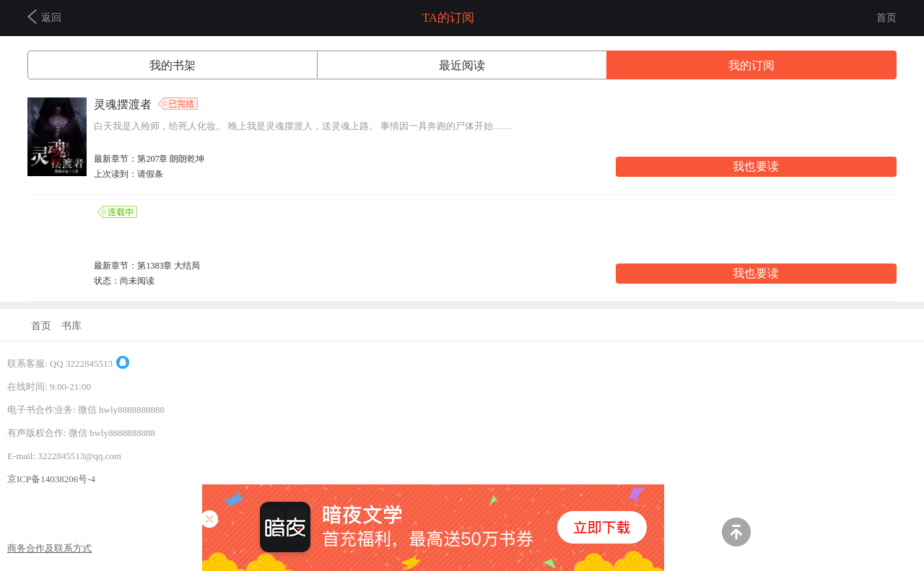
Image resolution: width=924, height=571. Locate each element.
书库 (71, 326)
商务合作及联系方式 (49, 548)
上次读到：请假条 (128, 174)
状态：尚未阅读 (124, 281)
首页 (886, 18)
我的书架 (173, 65)
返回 (44, 17)
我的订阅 (751, 65)
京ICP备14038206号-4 (51, 479)
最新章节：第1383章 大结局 (147, 266)
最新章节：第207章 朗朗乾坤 (149, 159)
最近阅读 (462, 65)
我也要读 (756, 166)
